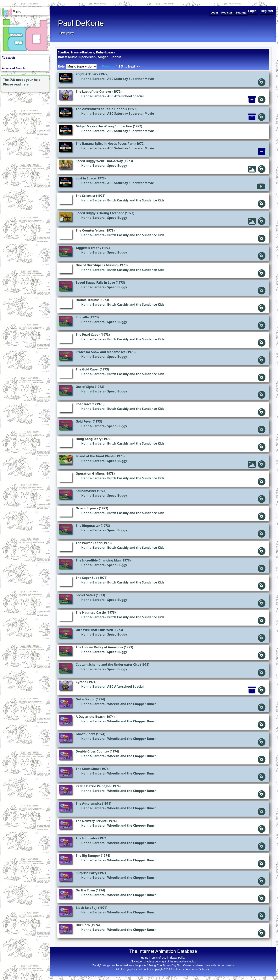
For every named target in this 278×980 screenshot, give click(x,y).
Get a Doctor (85, 699)
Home (145, 958)
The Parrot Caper (89, 543)
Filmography (66, 33)
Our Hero (83, 925)
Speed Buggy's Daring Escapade (100, 213)
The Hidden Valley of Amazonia (99, 647)
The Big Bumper (88, 856)
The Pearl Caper (88, 335)
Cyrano (81, 682)
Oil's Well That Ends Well (94, 630)
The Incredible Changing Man (98, 560)
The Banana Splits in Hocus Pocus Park (105, 144)
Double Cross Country (92, 751)
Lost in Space (86, 178)
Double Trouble (87, 300)
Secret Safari (85, 595)
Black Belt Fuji (86, 908)
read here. (22, 84)
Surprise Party (87, 873)
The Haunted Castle (91, 612)
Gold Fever (84, 421)
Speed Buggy (117, 166)
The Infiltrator (87, 838)
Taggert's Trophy (89, 248)
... (126, 66)
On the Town (85, 890)
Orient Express (87, 508)
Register (267, 11)
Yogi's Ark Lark (87, 74)
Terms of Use (158, 958)
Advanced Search (13, 68)
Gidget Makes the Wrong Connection (104, 126)
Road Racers (85, 404)
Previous (108, 66)
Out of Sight (85, 387)
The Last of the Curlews (94, 91)
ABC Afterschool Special (125, 96)
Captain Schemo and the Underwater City (107, 665)
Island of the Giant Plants (95, 456)
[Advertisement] (24, 117)
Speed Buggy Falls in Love (95, 282)
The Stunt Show (88, 769)
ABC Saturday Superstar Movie (131, 79)
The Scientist (86, 196)
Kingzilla (82, 317)
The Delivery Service (91, 821)
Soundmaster (86, 491)
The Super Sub (87, 578)
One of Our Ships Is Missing (97, 265)
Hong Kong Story (89, 439)
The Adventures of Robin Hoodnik (101, 109)
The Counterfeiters (90, 230)
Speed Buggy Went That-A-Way (99, 161)
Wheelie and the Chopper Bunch (132, 704)
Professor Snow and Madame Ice (101, 352)
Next (131, 66)
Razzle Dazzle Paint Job (93, 786)
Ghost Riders (85, 734)
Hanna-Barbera (93, 79)
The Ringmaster (88, 526)
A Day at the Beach (90, 717)
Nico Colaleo (185, 965)
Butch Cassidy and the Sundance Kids (136, 200)
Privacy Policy (177, 958)
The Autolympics (88, 803)
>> (138, 66)
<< (99, 66)
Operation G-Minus (90, 474)
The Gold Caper (87, 369)
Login (253, 11)
